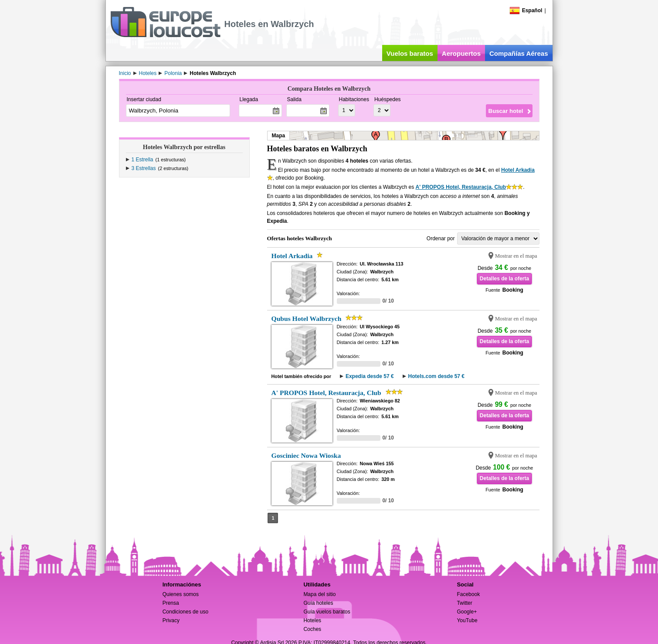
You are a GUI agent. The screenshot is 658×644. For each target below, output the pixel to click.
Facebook (468, 594)
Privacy (171, 620)
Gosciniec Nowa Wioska (306, 455)
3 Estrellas (144, 168)
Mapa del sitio (319, 594)
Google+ (467, 612)
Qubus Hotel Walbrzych (307, 319)
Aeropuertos (461, 53)
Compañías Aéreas (519, 53)
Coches (312, 629)
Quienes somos (181, 594)
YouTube (467, 620)
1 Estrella (142, 160)
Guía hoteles (318, 603)
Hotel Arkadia (518, 170)
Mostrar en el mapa (516, 256)
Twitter (464, 603)
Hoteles (312, 620)
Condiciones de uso (185, 612)
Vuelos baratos (410, 53)
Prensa (171, 603)
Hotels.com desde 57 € (436, 376)
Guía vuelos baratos (327, 612)
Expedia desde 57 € (370, 376)
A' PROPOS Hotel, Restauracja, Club (461, 187)
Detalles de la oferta (504, 279)
